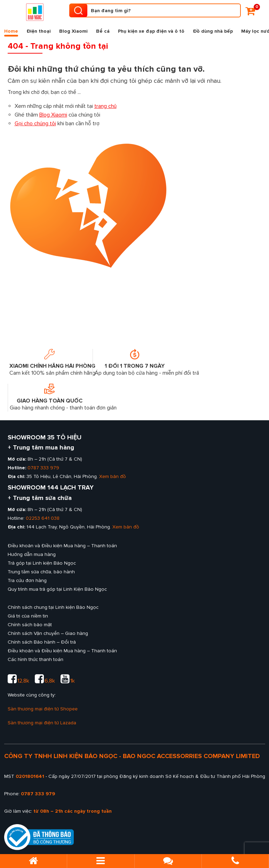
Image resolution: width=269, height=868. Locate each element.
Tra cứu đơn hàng (27, 580)
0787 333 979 (43, 468)
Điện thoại (39, 31)
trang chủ (105, 106)
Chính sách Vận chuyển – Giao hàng (48, 633)
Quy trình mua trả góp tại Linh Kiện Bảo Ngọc (57, 589)
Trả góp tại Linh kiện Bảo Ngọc (42, 563)
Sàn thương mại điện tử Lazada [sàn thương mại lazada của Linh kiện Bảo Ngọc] (42, 723)
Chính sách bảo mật (30, 625)
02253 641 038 (43, 518)
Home (11, 32)
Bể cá (103, 31)
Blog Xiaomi (73, 31)
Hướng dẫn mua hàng (32, 554)
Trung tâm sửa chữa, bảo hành (41, 572)
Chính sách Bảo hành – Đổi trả (42, 642)
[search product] (78, 10)
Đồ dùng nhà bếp (213, 31)
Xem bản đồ (113, 476)
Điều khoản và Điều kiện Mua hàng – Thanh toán (62, 546)
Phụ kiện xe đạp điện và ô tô (151, 31)
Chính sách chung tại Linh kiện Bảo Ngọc (53, 607)
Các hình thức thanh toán (35, 659)
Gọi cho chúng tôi (35, 124)
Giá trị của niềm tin (28, 616)
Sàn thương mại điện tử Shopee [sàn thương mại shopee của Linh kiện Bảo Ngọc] (43, 709)
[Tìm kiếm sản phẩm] (155, 10)
